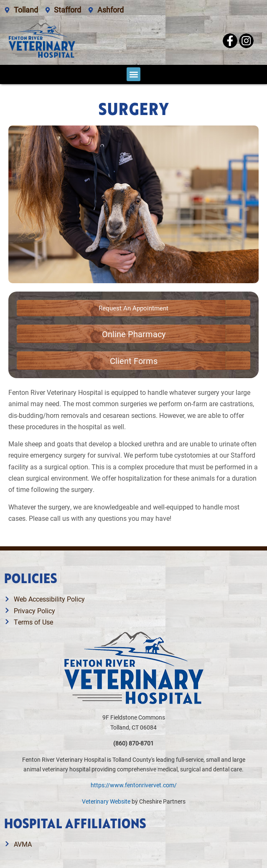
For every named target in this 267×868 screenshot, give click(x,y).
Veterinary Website (106, 801)
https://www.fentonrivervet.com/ (134, 785)
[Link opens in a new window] (134, 334)
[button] (133, 74)
